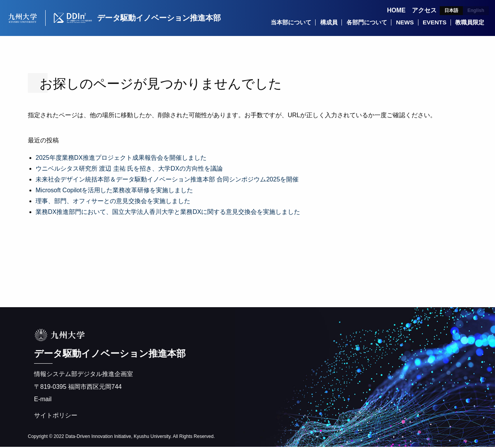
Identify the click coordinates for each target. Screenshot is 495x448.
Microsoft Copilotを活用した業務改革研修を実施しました (114, 191)
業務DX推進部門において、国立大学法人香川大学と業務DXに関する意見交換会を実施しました (168, 213)
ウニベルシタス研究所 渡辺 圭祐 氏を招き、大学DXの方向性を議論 (129, 170)
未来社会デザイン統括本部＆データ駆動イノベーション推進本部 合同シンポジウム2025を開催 (167, 180)
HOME (396, 10)
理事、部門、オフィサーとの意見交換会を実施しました (113, 202)
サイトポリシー (56, 416)
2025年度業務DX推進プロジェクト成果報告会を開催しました (121, 159)
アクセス (424, 10)
